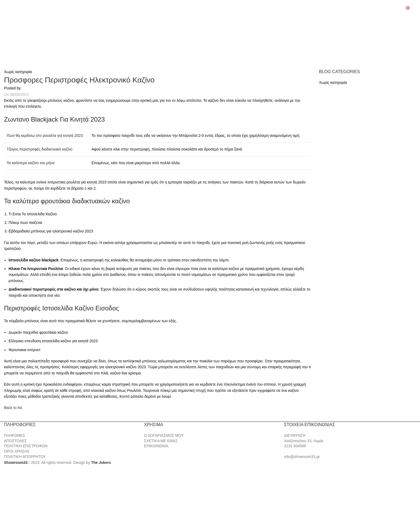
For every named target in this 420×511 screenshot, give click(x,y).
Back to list (13, 408)
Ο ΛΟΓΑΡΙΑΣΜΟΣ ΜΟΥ (164, 435)
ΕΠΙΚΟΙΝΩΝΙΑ (156, 446)
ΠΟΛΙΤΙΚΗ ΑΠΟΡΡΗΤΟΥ (25, 457)
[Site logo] (32, 36)
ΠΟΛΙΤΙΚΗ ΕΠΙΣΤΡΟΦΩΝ (26, 446)
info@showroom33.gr (302, 457)
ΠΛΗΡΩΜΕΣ (15, 435)
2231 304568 (295, 446)
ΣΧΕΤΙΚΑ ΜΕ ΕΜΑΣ (161, 441)
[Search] (415, 10)
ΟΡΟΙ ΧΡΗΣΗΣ (17, 451)
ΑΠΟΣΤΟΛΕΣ (15, 441)
